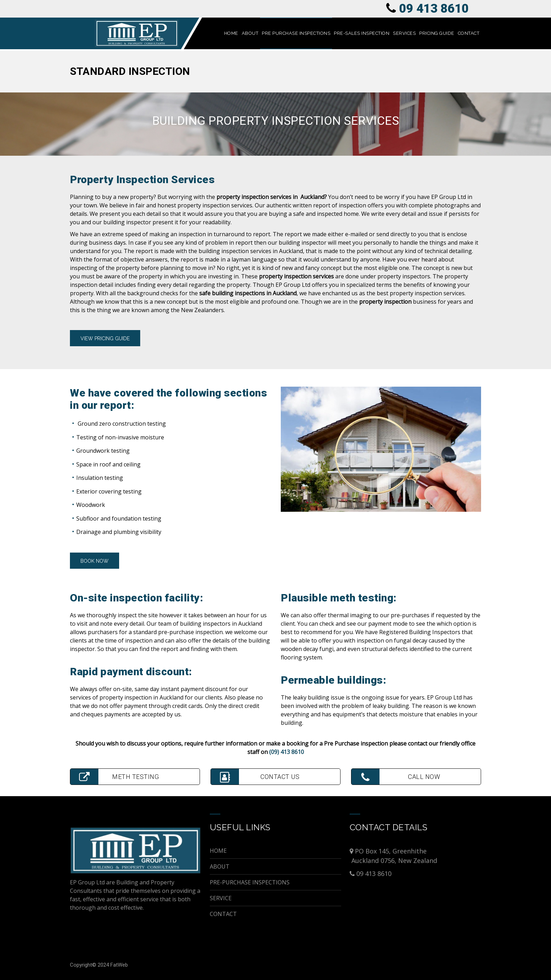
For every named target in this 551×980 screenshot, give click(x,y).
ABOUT (250, 33)
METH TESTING (115, 777)
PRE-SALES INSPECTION (362, 33)
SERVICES (404, 33)
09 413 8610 (434, 9)
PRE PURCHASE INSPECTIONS (296, 33)
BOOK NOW (95, 561)
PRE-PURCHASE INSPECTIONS (250, 882)
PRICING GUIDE (437, 33)
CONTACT (469, 33)
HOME (231, 33)
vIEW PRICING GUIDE (105, 339)
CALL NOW (396, 777)
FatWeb (119, 965)
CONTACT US (255, 777)
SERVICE (221, 898)
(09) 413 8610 (287, 752)
